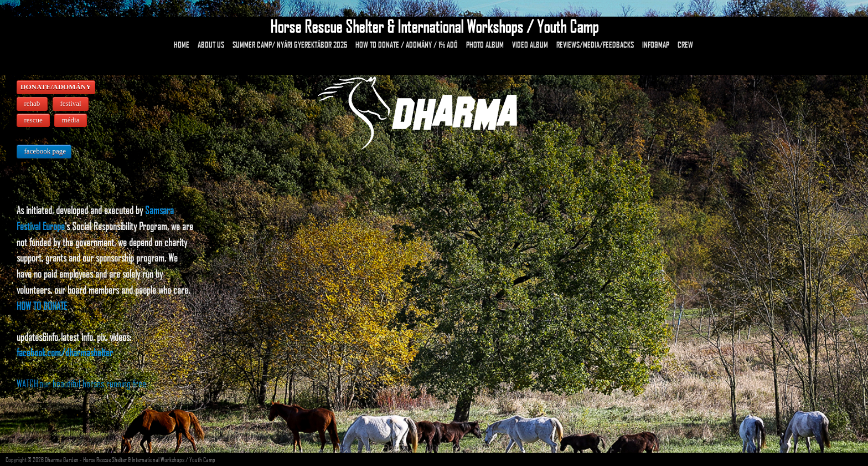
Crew (685, 44)
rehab (32, 103)
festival (71, 103)
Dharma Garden (62, 459)
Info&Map (656, 44)
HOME (182, 44)
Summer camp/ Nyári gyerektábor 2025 (290, 44)
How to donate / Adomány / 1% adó (407, 44)
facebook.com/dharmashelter (65, 352)
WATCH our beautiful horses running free (81, 383)
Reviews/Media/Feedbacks (595, 44)
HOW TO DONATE (42, 306)
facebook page (44, 151)
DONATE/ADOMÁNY (56, 87)
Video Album (530, 44)
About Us (211, 44)
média (71, 120)
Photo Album (485, 44)
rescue (33, 120)
